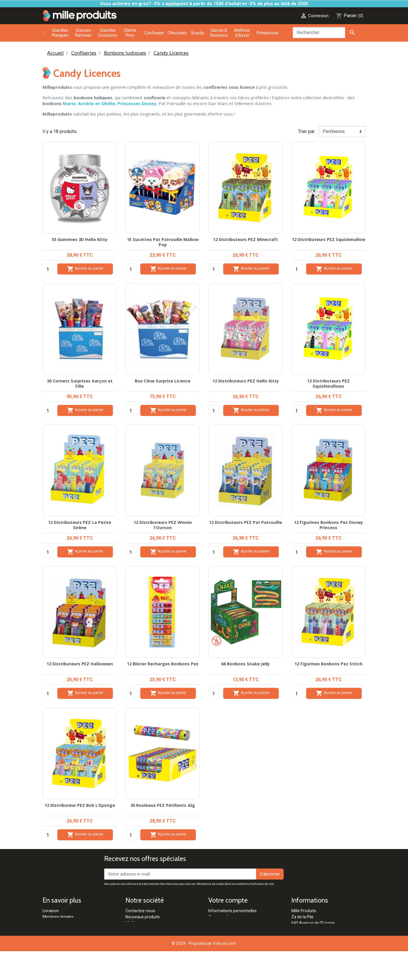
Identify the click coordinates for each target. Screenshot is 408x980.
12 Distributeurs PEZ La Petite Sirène (80, 525)
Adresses (217, 929)
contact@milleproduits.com (317, 941)
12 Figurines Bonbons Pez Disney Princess (328, 525)
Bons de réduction (225, 935)
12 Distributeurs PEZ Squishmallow (329, 239)
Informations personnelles (233, 911)
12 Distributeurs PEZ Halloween (80, 664)
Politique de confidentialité (67, 935)
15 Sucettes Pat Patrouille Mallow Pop (163, 242)
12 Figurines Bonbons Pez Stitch (328, 664)
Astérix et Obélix (97, 103)
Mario (69, 103)
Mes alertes (219, 941)
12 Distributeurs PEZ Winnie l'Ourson (163, 525)
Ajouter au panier (85, 269)
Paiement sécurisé (60, 923)
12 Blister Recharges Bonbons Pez (163, 664)
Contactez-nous (140, 911)
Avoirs (214, 923)
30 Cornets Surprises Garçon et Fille (80, 383)
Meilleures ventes (142, 923)
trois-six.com (225, 972)
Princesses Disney (137, 103)
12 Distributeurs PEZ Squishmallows (328, 383)
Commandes (220, 917)
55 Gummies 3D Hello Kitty (80, 239)
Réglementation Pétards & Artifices (158, 941)
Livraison (51, 911)
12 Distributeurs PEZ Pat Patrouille (245, 522)
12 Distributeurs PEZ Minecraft (245, 239)
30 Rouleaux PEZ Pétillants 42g (163, 805)
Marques (134, 929)
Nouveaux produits (143, 917)
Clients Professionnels (146, 935)
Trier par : (307, 131)
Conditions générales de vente (70, 929)
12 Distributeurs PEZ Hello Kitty (246, 381)
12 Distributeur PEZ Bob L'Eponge (80, 805)
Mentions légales (58, 917)
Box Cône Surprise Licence (163, 381)
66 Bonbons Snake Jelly (245, 664)
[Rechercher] (319, 33)
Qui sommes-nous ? (144, 947)
